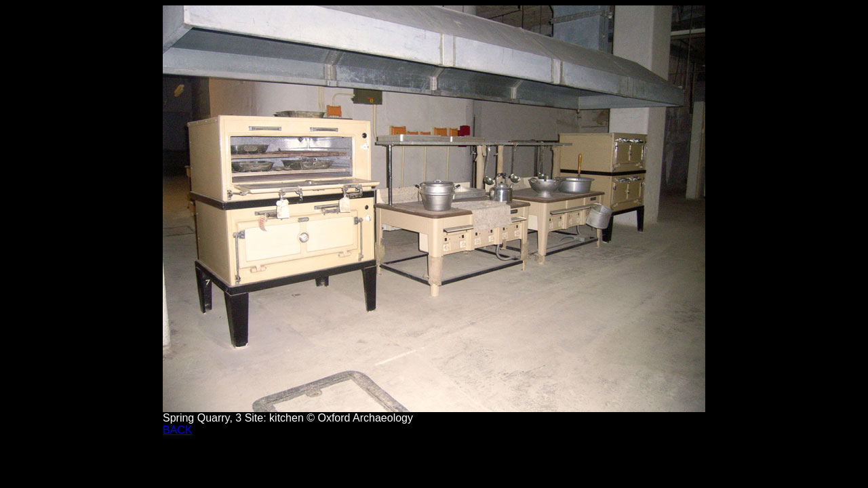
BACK (178, 430)
